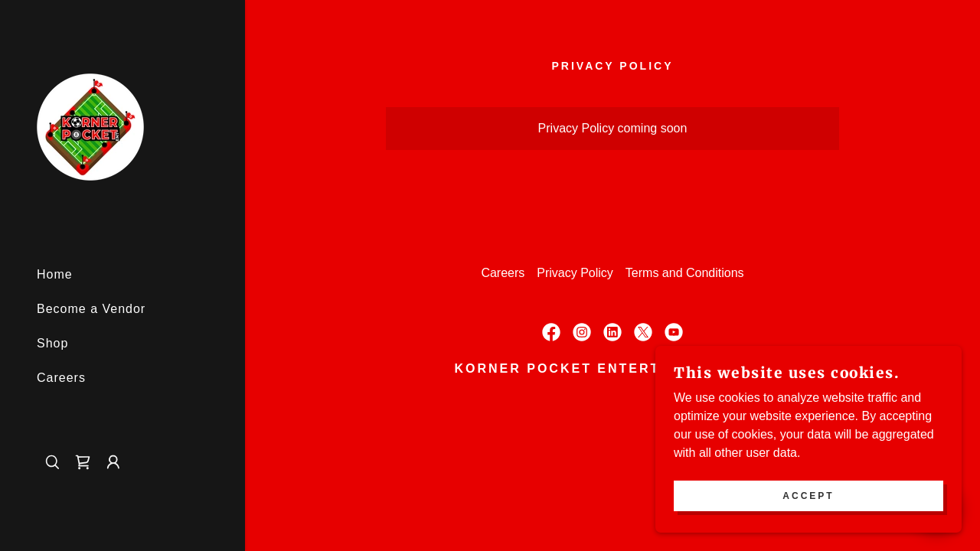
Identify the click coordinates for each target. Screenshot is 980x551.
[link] (90, 126)
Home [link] (55, 274)
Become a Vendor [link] (91, 309)
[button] (113, 462)
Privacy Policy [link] (575, 273)
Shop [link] (52, 343)
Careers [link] (61, 378)
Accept (808, 496)
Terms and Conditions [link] (685, 273)
